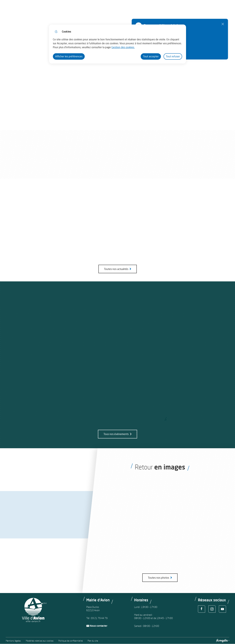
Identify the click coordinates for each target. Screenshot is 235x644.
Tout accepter (151, 56)
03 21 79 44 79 (99, 618)
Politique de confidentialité (71, 641)
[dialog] (117, 44)
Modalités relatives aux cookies (40, 641)
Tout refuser (173, 56)
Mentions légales (13, 641)
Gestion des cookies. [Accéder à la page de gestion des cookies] (123, 47)
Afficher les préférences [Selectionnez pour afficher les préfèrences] (69, 56)
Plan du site (93, 641)
